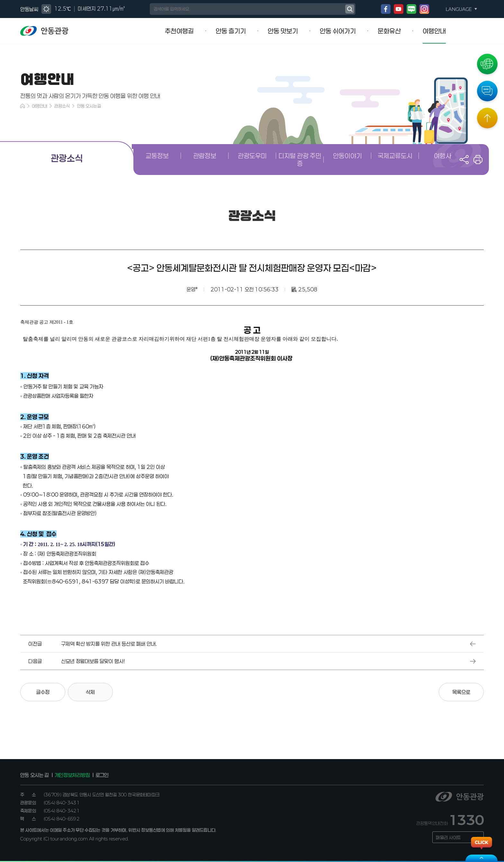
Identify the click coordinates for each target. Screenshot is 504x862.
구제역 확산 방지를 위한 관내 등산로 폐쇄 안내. (109, 644)
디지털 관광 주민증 (300, 160)
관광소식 (62, 106)
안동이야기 (347, 156)
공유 (464, 160)
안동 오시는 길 (35, 775)
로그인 (102, 775)
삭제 (90, 692)
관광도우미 (252, 156)
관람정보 (205, 156)
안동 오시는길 (89, 106)
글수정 (43, 692)
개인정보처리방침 (72, 775)
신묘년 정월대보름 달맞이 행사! (93, 661)
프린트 (478, 160)
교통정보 (157, 156)
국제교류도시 (395, 156)
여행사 (443, 156)
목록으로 (461, 692)
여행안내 (40, 106)
